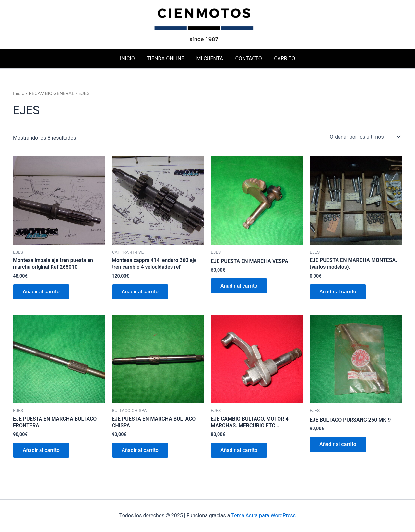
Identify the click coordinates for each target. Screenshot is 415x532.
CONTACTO (247, 59)
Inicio (19, 93)
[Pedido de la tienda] (365, 137)
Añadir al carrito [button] (41, 292)
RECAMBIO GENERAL (52, 93)
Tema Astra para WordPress (263, 516)
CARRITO (281, 59)
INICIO (131, 59)
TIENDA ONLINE (167, 59)
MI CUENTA (210, 59)
